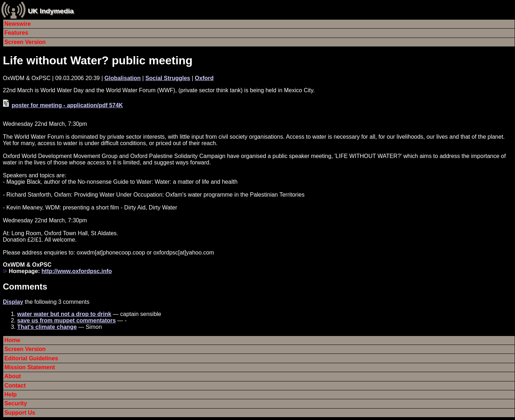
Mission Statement (30, 367)
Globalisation (122, 78)
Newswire (18, 24)
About (13, 376)
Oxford (204, 78)
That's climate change (47, 327)
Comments (25, 286)
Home (12, 340)
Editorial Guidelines (31, 358)
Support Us (20, 413)
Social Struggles (168, 78)
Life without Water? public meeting (98, 60)
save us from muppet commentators (67, 320)
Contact (15, 386)
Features (16, 33)
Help (11, 394)
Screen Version (25, 42)
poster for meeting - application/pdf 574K (67, 105)
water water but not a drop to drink (64, 314)
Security (16, 403)
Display (13, 302)
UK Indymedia (51, 11)
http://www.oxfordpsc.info (77, 271)
